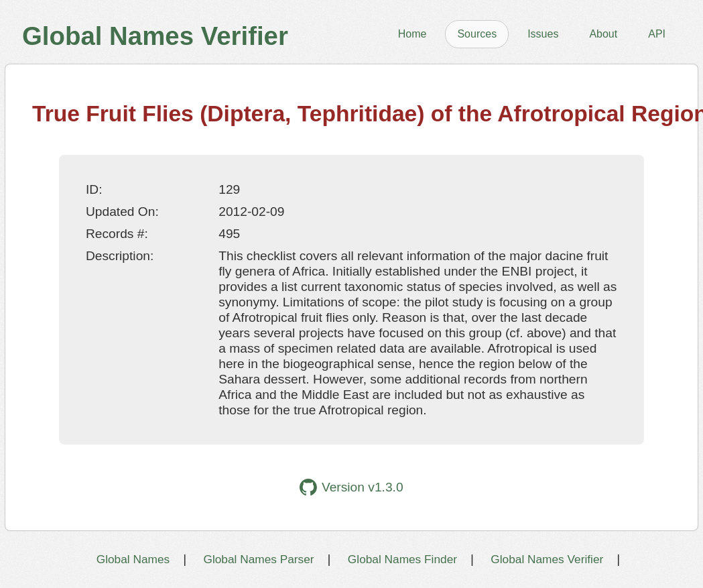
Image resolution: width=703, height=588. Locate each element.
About (603, 34)
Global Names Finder (402, 559)
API (657, 34)
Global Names (133, 559)
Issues (543, 34)
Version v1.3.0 (351, 487)
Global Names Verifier (547, 559)
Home (412, 34)
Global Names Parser (258, 559)
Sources (477, 34)
